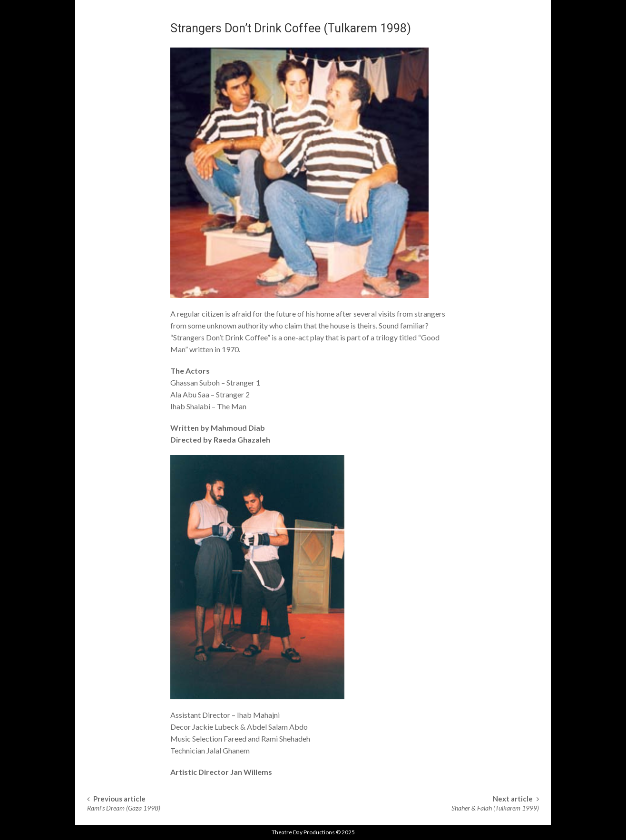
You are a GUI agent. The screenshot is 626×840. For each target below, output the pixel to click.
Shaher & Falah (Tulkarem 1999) (495, 808)
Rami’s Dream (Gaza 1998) (124, 808)
